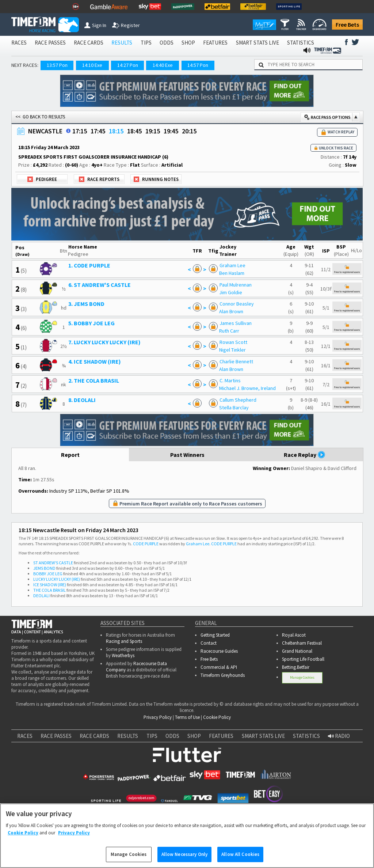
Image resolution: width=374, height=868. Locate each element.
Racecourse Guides (219, 651)
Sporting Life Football (303, 659)
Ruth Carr (229, 331)
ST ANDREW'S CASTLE (53, 563)
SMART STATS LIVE (257, 43)
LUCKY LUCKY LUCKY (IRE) (57, 579)
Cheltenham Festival (302, 643)
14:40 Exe (163, 65)
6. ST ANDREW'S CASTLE (100, 285)
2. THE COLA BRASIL (94, 380)
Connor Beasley (237, 304)
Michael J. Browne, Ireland (247, 388)
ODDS (167, 43)
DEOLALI (41, 596)
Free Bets (347, 24)
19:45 (171, 131)
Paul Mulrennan (236, 285)
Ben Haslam (232, 273)
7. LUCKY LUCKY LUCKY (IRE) (104, 342)
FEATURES (215, 43)
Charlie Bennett (236, 361)
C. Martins (230, 380)
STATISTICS (301, 43)
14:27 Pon (128, 65)
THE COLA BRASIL (49, 590)
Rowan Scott (233, 342)
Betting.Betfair (296, 667)
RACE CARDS (89, 43)
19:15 (153, 131)
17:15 (80, 131)
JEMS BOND (44, 568)
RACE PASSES (50, 43)
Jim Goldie (231, 292)
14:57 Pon (198, 65)
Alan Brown (231, 311)
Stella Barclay (234, 408)
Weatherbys (123, 655)
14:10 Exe (92, 65)
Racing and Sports (124, 641)
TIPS (146, 43)
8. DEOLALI (82, 400)
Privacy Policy (158, 717)
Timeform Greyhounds (223, 675)
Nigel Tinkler (232, 350)
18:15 (116, 131)
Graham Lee (232, 265)
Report (70, 455)
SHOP (188, 43)
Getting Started (215, 635)
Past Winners (187, 455)
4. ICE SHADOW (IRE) (95, 361)
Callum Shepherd (238, 400)
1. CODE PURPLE (89, 265)
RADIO (339, 736)
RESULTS (122, 43)
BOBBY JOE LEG (48, 574)
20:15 (189, 131)
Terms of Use (187, 717)
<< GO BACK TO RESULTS (40, 117)
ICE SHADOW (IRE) (50, 585)
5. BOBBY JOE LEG (91, 323)
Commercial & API (219, 667)
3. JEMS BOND (86, 304)
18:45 (134, 131)
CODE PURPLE (146, 544)
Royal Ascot (294, 635)
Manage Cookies (302, 677)
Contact (209, 643)
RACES (19, 43)
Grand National (297, 651)
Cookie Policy (217, 717)
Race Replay (305, 455)
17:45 (98, 131)
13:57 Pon (57, 65)
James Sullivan (236, 323)
